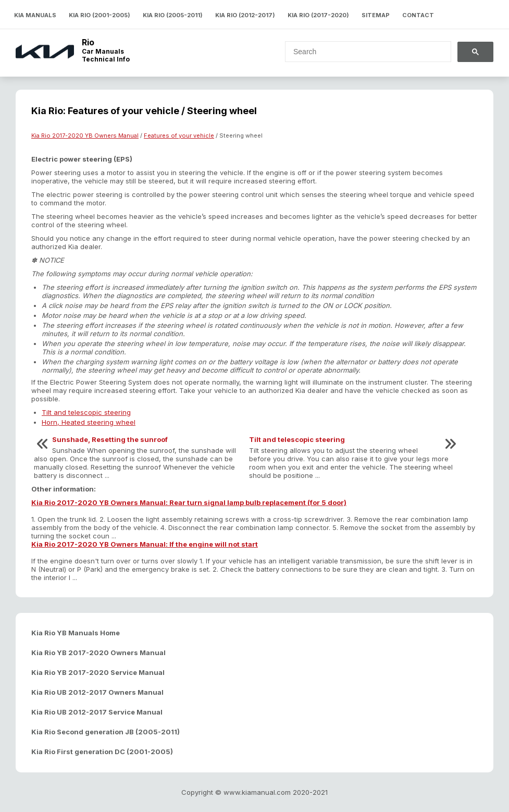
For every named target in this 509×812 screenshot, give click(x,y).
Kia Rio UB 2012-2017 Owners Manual (97, 692)
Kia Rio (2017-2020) (318, 15)
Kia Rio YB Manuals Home (76, 633)
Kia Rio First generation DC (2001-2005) (102, 752)
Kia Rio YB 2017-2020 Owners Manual (98, 653)
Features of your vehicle (179, 136)
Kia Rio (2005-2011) (173, 15)
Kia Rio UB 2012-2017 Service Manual (97, 712)
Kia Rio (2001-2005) (100, 15)
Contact (418, 15)
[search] (362, 52)
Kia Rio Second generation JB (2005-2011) (105, 732)
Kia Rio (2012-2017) (245, 15)
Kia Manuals (35, 15)
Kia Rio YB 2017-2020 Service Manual (98, 672)
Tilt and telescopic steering (86, 412)
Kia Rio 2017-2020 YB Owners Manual (85, 136)
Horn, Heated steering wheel (89, 422)
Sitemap (376, 15)
